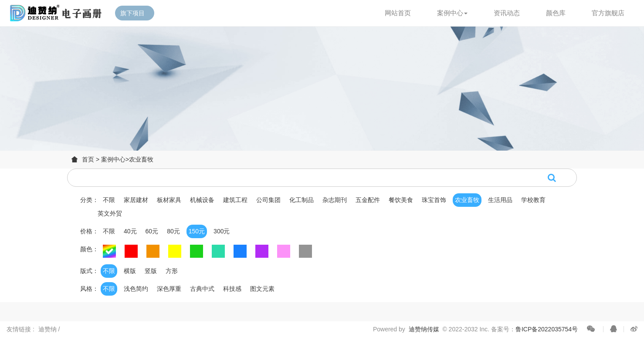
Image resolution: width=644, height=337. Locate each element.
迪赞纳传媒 (424, 329)
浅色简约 (136, 289)
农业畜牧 (141, 159)
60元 (152, 231)
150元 (197, 231)
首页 (88, 159)
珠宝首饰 (434, 200)
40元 (130, 231)
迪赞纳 (48, 329)
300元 (222, 231)
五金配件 (368, 200)
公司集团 (268, 200)
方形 (172, 271)
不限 (109, 200)
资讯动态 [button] (507, 13)
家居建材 (136, 200)
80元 (173, 231)
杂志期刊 (335, 200)
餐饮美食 (401, 200)
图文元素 (262, 289)
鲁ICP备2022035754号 (547, 329)
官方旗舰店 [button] (608, 13)
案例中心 (113, 159)
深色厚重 (169, 289)
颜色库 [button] (556, 13)
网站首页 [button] (398, 13)
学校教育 (533, 200)
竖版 (151, 271)
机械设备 (202, 200)
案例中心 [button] (452, 13)
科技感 (232, 289)
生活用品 (500, 200)
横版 (130, 271)
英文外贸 (110, 213)
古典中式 (202, 289)
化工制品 (302, 200)
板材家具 (169, 200)
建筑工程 (235, 200)
